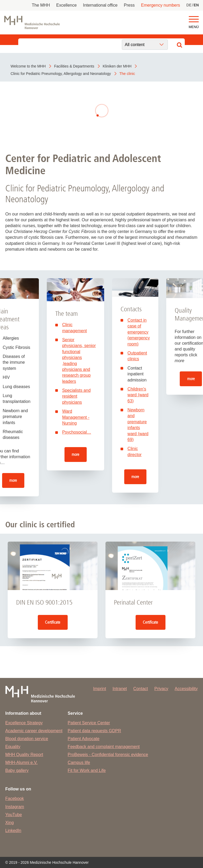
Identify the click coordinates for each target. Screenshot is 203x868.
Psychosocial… (77, 432)
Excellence (66, 5)
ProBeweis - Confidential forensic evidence (108, 755)
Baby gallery (17, 770)
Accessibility (186, 689)
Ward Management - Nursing (76, 417)
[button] (194, 19)
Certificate (53, 622)
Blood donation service (27, 739)
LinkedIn (13, 831)
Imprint (100, 689)
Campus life (79, 763)
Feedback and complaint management (104, 747)
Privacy (161, 689)
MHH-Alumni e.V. (21, 763)
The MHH (41, 5)
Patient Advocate (84, 739)
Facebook (15, 799)
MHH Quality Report (24, 755)
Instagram (15, 807)
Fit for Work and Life (87, 770)
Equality (13, 747)
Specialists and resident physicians (76, 396)
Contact (140, 689)
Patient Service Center (89, 723)
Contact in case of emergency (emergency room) (139, 332)
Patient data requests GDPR (94, 731)
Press (129, 5)
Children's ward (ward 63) (138, 395)
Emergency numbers (160, 5)
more (13, 480)
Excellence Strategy (24, 723)
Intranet (120, 689)
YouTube (14, 815)
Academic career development (34, 731)
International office (100, 5)
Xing (10, 823)
